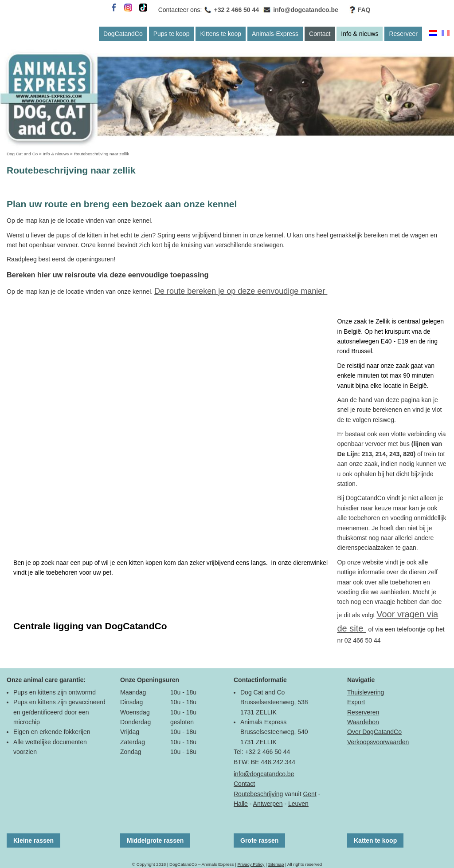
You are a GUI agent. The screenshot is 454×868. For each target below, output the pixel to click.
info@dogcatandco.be (306, 10)
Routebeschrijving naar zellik (101, 154)
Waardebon (363, 722)
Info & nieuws (360, 34)
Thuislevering (366, 692)
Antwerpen (268, 804)
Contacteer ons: (180, 10)
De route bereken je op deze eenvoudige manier (241, 291)
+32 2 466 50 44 (237, 10)
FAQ (364, 10)
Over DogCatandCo (374, 732)
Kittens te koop (221, 34)
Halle (241, 804)
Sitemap (276, 864)
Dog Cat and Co (22, 154)
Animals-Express (275, 34)
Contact (320, 34)
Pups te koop (172, 34)
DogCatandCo (123, 34)
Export (356, 702)
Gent (309, 794)
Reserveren (363, 712)
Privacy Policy (251, 864)
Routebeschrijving (258, 794)
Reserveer (403, 34)
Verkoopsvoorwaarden (378, 742)
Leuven (298, 804)
